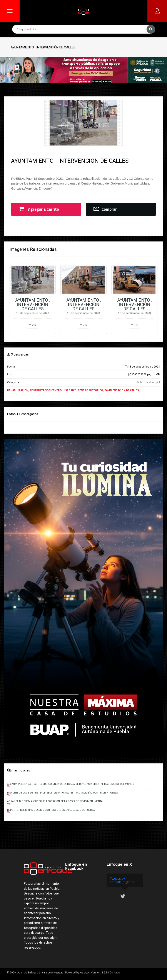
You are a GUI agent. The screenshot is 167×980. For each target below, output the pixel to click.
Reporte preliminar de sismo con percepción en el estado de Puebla (51, 810)
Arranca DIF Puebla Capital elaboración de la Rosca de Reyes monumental (56, 801)
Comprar (105, 209)
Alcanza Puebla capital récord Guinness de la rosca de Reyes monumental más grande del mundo (71, 784)
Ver (33, 325)
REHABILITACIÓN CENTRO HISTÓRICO (53, 390)
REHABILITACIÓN (18, 390)
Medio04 (85, 972)
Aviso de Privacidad (52, 972)
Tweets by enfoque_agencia (122, 880)
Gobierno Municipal (148, 382)
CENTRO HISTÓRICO (90, 390)
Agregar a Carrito (39, 209)
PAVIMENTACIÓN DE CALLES (122, 390)
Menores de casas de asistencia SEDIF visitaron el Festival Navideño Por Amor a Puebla (63, 793)
